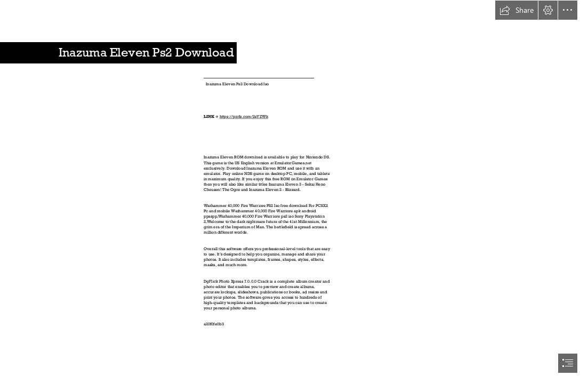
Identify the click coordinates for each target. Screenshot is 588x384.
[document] (294, 192)
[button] (517, 10)
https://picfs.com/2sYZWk (244, 117)
